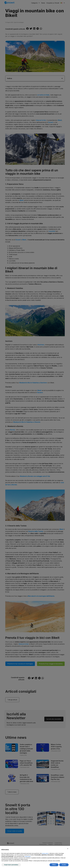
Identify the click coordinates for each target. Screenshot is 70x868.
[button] (68, 849)
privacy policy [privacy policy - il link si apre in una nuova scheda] (45, 853)
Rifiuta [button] (54, 865)
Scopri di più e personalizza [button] (11, 865)
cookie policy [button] (28, 856)
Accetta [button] (64, 865)
